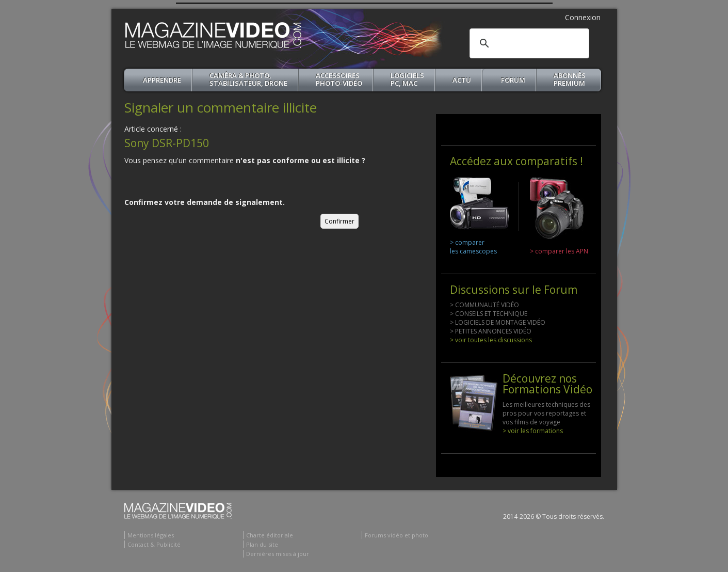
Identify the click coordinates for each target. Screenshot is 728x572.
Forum (513, 80)
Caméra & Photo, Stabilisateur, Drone (248, 79)
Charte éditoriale (270, 535)
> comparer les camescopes (473, 247)
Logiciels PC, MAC (407, 79)
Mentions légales (151, 535)
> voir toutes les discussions (491, 340)
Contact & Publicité (154, 544)
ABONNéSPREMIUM (570, 79)
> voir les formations (533, 431)
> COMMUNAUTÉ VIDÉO (484, 305)
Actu (462, 80)
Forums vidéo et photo (397, 535)
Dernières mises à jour (278, 554)
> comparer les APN (559, 251)
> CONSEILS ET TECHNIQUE (489, 314)
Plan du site (262, 544)
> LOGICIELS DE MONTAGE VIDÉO (498, 322)
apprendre (162, 80)
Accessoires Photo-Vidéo (339, 79)
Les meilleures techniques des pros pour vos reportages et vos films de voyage (546, 413)
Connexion (583, 17)
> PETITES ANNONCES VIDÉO (491, 331)
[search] (528, 43)
